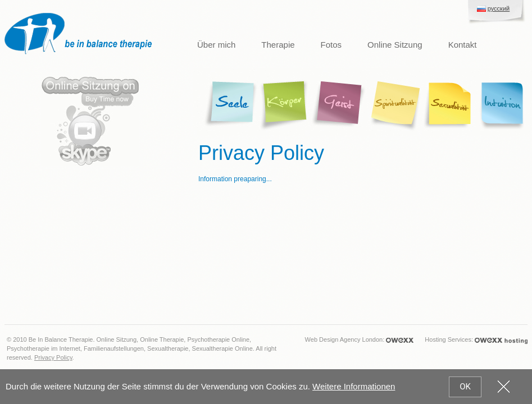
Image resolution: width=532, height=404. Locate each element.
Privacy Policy (53, 357)
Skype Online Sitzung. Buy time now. (90, 121)
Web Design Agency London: (360, 340)
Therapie (278, 45)
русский (499, 8)
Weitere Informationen (354, 386)
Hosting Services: (476, 340)
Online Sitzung (395, 45)
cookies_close (504, 386)
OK (465, 387)
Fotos (331, 45)
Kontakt (463, 45)
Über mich (216, 45)
